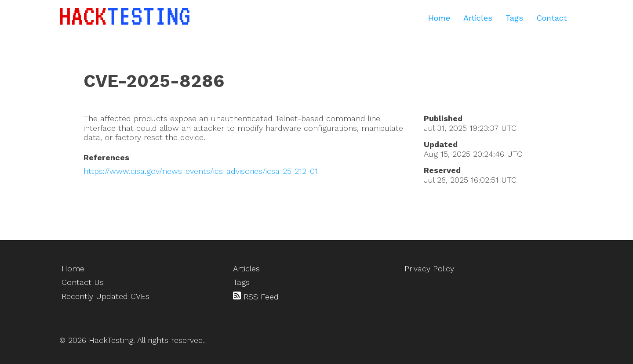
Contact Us (83, 282)
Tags (514, 18)
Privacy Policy (429, 268)
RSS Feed (256, 296)
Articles (478, 18)
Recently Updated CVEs (105, 296)
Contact (552, 18)
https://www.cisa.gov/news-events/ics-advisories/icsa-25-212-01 (201, 171)
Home (439, 18)
